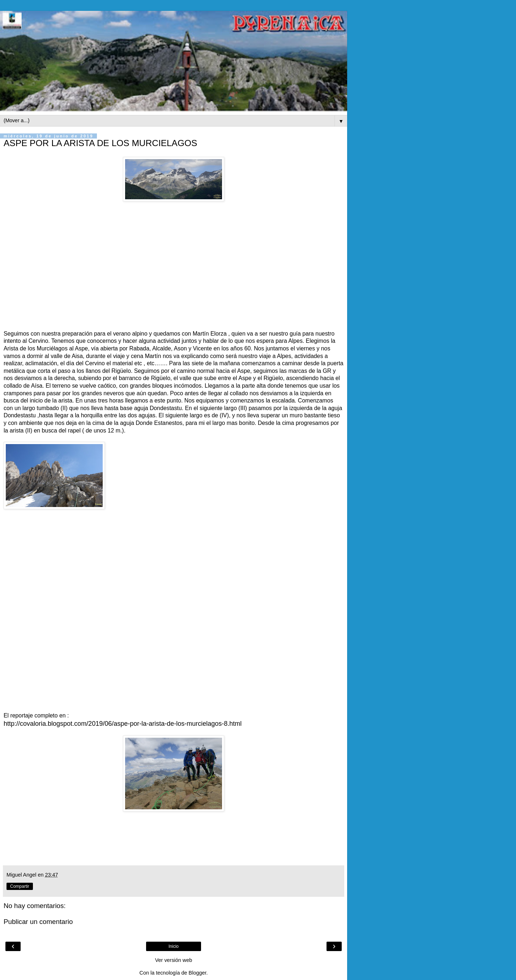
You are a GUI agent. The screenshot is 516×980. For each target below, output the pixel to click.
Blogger (198, 973)
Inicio (174, 946)
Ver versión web (174, 960)
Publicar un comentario (38, 922)
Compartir (20, 886)
